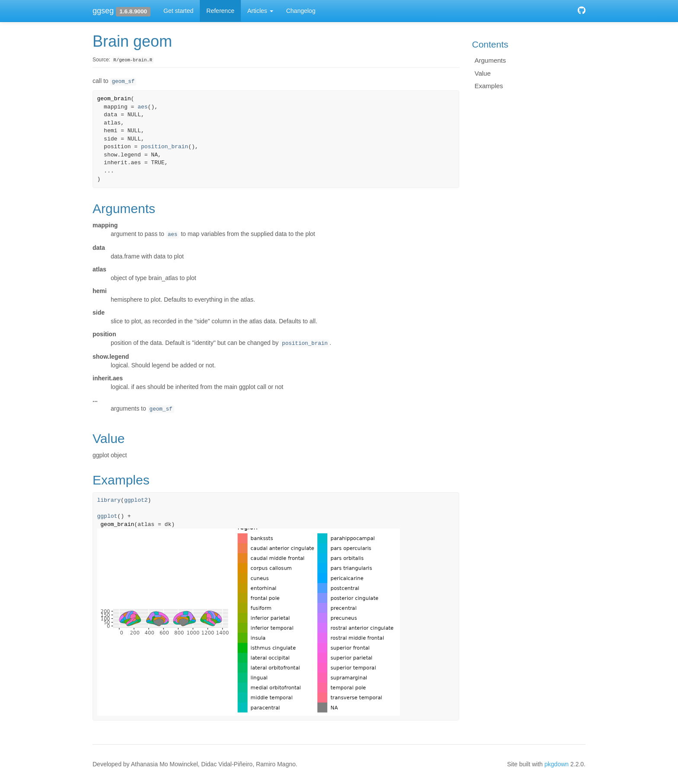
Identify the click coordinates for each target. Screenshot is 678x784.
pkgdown (556, 764)
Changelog (301, 11)
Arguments (491, 60)
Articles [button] (260, 11)
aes (142, 107)
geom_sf (123, 82)
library (109, 500)
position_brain (165, 147)
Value (483, 73)
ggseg (103, 11)
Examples (489, 86)
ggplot (107, 516)
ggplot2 (136, 500)
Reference (220, 11)
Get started (178, 11)
